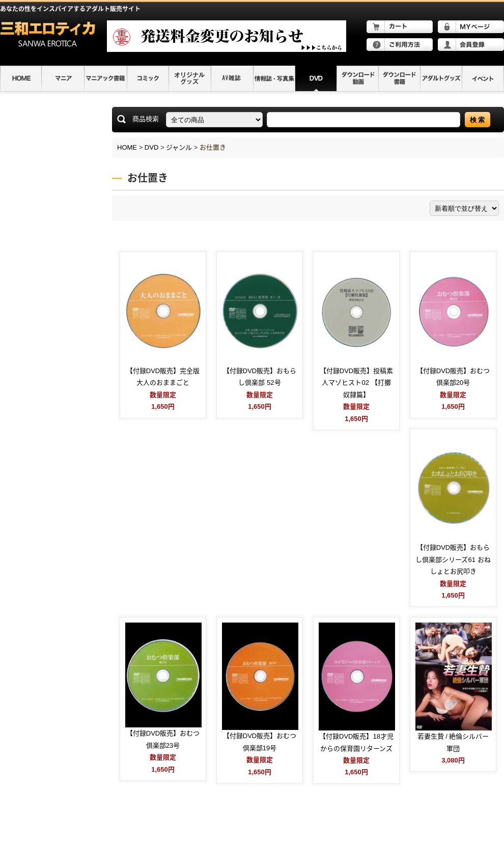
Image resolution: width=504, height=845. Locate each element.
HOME (127, 147)
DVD (151, 147)
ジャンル (179, 147)
